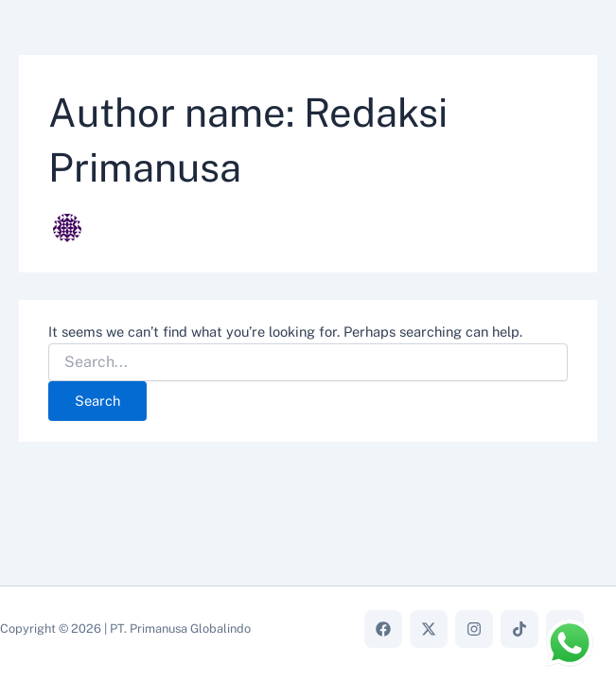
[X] (429, 629)
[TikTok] (519, 629)
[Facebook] (383, 629)
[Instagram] (474, 629)
